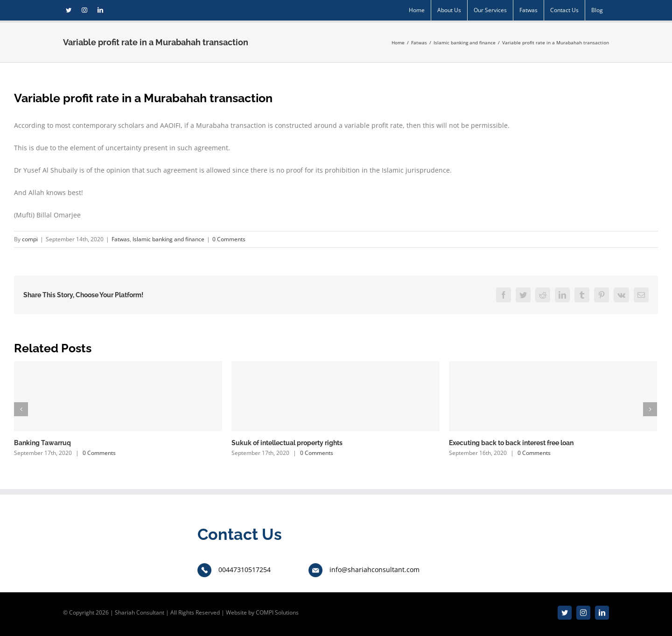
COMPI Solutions (277, 612)
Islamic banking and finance (168, 239)
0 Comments (229, 239)
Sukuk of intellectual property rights (287, 443)
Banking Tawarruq (42, 443)
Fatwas (121, 239)
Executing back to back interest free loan (511, 443)
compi (30, 239)
